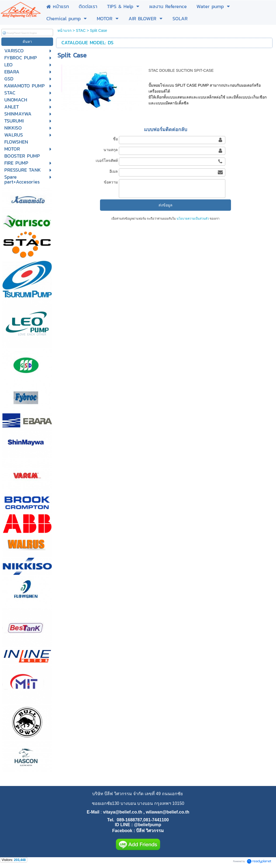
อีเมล (114, 171)
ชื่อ (115, 139)
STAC (81, 30)
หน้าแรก (64, 30)
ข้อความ (111, 182)
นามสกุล (111, 150)
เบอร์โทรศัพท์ (107, 161)
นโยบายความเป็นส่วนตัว (193, 219)
